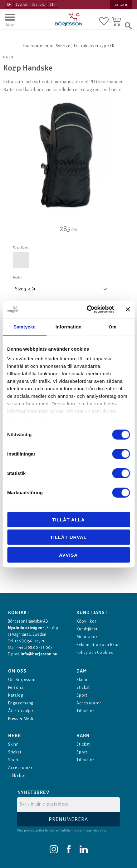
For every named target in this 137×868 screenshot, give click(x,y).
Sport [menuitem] (82, 695)
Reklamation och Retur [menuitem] (98, 645)
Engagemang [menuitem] (21, 703)
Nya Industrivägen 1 (26, 628)
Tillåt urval (68, 537)
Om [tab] (113, 326)
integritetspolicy (94, 831)
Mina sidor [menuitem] (87, 637)
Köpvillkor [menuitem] (86, 621)
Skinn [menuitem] (82, 680)
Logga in (121, 5)
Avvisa (68, 555)
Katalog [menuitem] (16, 695)
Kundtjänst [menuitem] (87, 629)
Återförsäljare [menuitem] (22, 711)
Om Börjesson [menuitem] (22, 680)
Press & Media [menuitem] (22, 719)
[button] (10, 23)
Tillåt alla (68, 519)
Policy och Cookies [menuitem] (95, 653)
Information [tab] (69, 326)
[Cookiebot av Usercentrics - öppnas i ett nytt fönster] (87, 309)
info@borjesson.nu (39, 654)
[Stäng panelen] (128, 309)
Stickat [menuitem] (83, 688)
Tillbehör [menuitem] (85, 711)
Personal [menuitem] (17, 688)
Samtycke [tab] (24, 326)
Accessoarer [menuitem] (89, 703)
